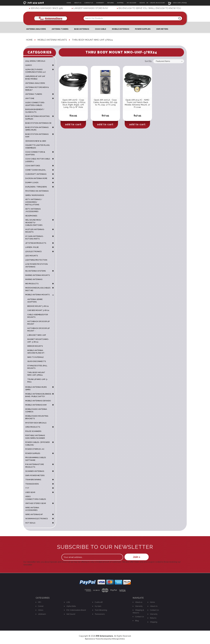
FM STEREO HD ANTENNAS (37, 191)
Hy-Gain (98, 606)
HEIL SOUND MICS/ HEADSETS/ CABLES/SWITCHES (34, 222)
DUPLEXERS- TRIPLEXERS (36, 187)
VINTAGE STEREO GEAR (36, 503)
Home (69, 3)
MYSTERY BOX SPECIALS (36, 423)
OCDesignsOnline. (118, 639)
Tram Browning (101, 610)
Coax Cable (101, 29)
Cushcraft (99, 602)
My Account (132, 3)
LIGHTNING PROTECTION (36, 260)
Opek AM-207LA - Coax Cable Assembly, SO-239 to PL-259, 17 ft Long (105, 102)
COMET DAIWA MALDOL (35, 170)
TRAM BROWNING (33, 479)
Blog (137, 620)
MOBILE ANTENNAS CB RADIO (38, 401)
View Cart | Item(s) (177, 3)
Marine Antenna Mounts (37, 275)
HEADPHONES (31, 216)
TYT (27, 488)
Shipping (120, 3)
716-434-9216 (33, 3)
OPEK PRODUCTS (33, 427)
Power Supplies (143, 29)
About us (139, 602)
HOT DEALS (30, 523)
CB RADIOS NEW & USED (36, 141)
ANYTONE (30, 98)
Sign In (142, 3)
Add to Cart (73, 124)
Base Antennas (82, 29)
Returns (110, 3)
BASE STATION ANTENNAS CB (38, 123)
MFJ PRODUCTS (32, 283)
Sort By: (148, 61)
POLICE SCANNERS (33, 431)
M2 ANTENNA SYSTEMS (35, 271)
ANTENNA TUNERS (34, 94)
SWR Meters (162, 29)
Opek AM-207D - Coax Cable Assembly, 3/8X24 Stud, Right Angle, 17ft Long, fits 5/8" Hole (73, 103)
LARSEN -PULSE (32, 247)
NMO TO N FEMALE (35, 357)
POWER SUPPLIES (33, 453)
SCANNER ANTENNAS (35, 471)
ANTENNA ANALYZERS (36, 29)
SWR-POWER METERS (35, 475)
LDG (68, 602)
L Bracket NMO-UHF (37, 335)
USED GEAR (30, 492)
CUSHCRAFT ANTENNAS (36, 174)
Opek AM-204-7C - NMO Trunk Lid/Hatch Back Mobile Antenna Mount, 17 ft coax (137, 103)
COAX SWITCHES (33, 165)
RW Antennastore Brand (76, 610)
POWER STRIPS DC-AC (35, 449)
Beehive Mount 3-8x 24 (38, 306)
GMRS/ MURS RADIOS (35, 195)
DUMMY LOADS (32, 182)
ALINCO (29, 65)
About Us (78, 3)
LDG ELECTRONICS (33, 251)
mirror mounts (35, 346)
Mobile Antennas (121, 29)
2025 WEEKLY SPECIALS (35, 61)
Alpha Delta (71, 606)
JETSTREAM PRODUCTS (36, 243)
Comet (41, 606)
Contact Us (89, 3)
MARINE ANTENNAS (34, 279)
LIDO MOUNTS (32, 255)
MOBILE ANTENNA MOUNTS (37, 294)
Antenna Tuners (60, 29)
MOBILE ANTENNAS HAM (36, 405)
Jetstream (42, 614)
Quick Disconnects (37, 361)
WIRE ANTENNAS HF (34, 514)
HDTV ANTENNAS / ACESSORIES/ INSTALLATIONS (34, 202)
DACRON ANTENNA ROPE (36, 178)
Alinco (41, 610)
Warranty (100, 3)
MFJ (40, 602)
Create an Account (157, 3)
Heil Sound (71, 614)
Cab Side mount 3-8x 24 (38, 310)
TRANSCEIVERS (32, 484)
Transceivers (100, 614)
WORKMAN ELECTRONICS (36, 518)
